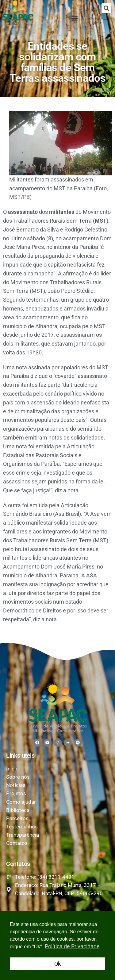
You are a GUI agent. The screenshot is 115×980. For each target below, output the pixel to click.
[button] (106, 8)
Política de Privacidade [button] (72, 946)
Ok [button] (57, 964)
